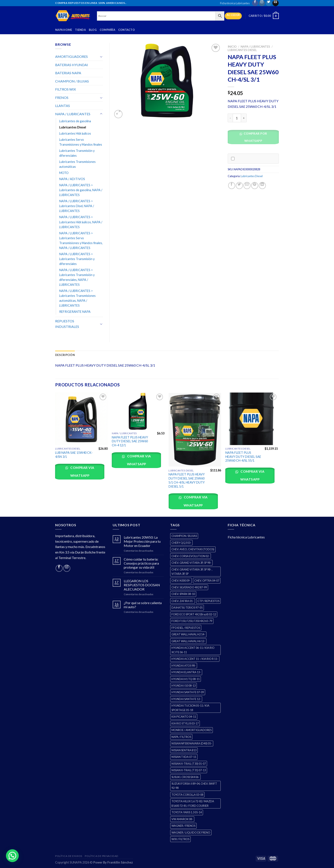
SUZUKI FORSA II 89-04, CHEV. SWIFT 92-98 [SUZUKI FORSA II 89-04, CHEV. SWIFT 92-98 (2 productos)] (194, 786)
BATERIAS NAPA (68, 73)
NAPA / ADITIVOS (72, 179)
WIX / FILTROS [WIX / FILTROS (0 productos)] (180, 839)
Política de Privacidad (101, 856)
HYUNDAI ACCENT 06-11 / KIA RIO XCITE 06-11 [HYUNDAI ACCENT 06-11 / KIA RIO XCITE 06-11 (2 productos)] (193, 650)
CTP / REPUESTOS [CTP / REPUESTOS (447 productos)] (208, 601)
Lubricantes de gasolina (75, 121)
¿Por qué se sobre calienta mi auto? (143, 605)
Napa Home (64, 30)
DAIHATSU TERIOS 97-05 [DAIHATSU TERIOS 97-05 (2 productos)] (187, 608)
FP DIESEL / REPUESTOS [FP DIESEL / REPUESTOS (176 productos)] (186, 628)
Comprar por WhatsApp (255, 137)
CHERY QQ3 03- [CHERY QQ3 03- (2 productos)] (181, 543)
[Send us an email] (276, 3)
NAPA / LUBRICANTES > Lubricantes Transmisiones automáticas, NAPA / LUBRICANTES (77, 298)
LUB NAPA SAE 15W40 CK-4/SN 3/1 (74, 455)
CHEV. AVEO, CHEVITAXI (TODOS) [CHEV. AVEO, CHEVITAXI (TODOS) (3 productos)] (193, 549)
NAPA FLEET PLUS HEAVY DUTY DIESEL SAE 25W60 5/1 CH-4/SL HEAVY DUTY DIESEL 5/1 (187, 480)
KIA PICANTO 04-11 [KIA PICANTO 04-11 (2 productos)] (184, 717)
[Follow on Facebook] (255, 3)
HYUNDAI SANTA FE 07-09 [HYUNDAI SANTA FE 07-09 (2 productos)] (188, 692)
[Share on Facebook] (232, 186)
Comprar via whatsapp (82, 472)
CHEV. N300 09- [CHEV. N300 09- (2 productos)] (181, 581)
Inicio (232, 47)
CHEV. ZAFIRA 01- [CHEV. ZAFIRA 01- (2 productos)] (183, 601)
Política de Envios (69, 856)
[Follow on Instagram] (262, 3)
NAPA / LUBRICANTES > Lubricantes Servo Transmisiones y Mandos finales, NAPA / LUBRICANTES (81, 240)
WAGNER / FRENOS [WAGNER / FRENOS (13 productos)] (183, 826)
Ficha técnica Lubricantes (235, 3)
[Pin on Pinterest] (255, 186)
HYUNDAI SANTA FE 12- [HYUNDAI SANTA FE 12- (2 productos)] (186, 699)
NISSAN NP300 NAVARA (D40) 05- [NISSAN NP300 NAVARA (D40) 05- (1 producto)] (192, 743)
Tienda (80, 30)
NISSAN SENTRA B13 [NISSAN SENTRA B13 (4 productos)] (184, 750)
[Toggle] (101, 57)
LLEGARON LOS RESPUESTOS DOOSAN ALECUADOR (142, 585)
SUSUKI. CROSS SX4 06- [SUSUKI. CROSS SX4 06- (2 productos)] (185, 777)
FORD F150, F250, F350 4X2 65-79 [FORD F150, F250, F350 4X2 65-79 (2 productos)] (192, 621)
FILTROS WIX (66, 89)
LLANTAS (63, 106)
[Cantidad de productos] (237, 118)
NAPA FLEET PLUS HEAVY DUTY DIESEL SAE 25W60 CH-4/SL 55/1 (243, 457)
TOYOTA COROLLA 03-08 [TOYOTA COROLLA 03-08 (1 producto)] (187, 795)
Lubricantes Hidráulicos (75, 133)
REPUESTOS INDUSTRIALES (67, 324)
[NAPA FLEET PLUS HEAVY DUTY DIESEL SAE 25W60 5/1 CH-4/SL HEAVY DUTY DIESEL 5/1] (195, 430)
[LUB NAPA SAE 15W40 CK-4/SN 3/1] (81, 419)
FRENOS (62, 97)
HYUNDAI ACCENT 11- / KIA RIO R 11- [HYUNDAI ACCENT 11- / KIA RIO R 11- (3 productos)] (195, 659)
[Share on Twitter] (239, 186)
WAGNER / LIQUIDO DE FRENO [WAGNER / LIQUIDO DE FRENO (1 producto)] (191, 832)
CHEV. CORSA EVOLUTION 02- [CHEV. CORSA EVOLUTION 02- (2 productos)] (191, 556)
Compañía (107, 30)
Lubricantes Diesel (242, 50)
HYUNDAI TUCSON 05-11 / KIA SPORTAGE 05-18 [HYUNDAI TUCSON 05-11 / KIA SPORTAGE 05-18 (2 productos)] (190, 708)
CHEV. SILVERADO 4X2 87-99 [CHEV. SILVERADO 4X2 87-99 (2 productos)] (189, 587)
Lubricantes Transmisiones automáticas (77, 164)
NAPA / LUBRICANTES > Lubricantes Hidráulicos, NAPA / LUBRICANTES (81, 222)
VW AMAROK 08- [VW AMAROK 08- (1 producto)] (182, 819)
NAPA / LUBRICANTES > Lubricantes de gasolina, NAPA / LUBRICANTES (81, 190)
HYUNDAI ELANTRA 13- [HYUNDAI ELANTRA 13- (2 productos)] (186, 672)
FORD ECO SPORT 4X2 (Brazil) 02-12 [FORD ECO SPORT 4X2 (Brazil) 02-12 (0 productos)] (194, 614)
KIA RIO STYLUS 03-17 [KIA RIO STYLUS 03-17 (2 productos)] (185, 723)
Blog (93, 30)
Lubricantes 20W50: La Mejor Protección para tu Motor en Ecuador (142, 541)
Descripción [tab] (65, 355)
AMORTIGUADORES (71, 56)
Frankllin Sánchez (120, 862)
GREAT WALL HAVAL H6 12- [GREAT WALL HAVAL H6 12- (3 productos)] (188, 641)
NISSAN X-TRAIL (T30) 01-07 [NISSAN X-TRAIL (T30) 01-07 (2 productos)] (189, 764)
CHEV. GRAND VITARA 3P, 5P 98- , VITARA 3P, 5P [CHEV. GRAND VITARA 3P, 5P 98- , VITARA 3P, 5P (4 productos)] (192, 572)
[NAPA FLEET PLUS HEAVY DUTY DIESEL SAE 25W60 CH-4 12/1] (138, 411)
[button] (255, 138)
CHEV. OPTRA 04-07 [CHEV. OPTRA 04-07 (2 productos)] (207, 581)
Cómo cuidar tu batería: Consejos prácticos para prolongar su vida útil (141, 563)
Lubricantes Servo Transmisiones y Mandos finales (81, 142)
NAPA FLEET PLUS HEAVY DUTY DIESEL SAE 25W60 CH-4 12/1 (130, 441)
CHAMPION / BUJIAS (72, 81)
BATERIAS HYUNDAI (72, 65)
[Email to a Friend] (247, 186)
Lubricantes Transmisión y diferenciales (77, 153)
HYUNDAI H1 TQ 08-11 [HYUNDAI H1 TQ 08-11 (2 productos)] (186, 679)
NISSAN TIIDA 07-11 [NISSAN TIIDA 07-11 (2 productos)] (184, 757)
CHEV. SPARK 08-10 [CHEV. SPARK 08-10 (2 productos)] (183, 594)
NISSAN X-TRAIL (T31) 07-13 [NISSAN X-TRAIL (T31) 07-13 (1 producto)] (189, 770)
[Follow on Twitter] (269, 3)
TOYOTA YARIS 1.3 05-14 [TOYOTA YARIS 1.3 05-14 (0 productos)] (187, 812)
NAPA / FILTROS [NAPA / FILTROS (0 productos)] (181, 737)
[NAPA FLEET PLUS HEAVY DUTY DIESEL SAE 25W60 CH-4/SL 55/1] (252, 419)
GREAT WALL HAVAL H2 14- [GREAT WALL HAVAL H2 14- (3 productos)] (188, 634)
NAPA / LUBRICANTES (255, 47)
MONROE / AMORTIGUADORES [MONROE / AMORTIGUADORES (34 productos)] (191, 730)
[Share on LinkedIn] (262, 186)
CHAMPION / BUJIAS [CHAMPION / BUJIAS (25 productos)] (184, 536)
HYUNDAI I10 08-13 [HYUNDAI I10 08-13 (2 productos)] (184, 686)
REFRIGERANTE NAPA (75, 312)
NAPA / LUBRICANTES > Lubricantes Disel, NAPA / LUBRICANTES (77, 206)
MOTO (64, 173)
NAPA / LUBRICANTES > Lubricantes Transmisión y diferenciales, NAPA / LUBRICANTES (77, 277)
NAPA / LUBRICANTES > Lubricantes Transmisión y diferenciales (77, 259)
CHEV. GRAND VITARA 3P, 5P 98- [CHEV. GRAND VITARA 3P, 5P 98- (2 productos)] (191, 563)
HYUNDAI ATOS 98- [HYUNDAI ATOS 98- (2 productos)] (184, 666)
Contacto (127, 30)
